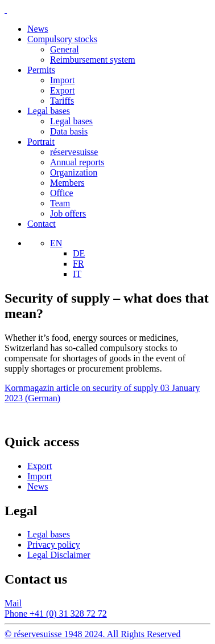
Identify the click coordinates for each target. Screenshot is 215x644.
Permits (41, 70)
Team (60, 203)
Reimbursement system (93, 60)
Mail (13, 603)
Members (67, 183)
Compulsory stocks (62, 39)
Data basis (69, 131)
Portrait (41, 142)
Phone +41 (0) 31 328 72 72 (56, 614)
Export (63, 90)
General (65, 49)
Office (62, 193)
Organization (74, 172)
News (38, 29)
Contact (42, 224)
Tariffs (62, 101)
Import (63, 80)
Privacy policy (54, 545)
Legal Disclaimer (59, 555)
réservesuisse (74, 152)
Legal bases (49, 111)
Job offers (68, 213)
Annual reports (77, 162)
